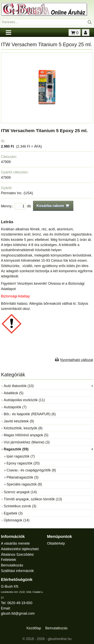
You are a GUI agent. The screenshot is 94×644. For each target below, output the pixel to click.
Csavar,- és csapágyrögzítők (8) (31, 470)
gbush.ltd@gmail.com (18, 613)
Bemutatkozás (12, 565)
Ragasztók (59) (16, 449)
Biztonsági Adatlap (15, 296)
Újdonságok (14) (17, 520)
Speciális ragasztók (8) (24, 484)
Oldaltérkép (56, 543)
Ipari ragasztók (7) (21, 456)
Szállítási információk (17, 571)
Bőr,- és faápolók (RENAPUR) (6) (30, 414)
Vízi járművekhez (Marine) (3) (27, 442)
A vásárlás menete (15, 543)
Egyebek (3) (13, 513)
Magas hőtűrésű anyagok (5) (26, 435)
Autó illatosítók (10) (19, 386)
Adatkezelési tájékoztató (20, 549)
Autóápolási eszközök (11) (24, 400)
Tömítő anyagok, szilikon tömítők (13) (33, 499)
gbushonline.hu (60, 639)
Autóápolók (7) (15, 407)
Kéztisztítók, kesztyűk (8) (23, 428)
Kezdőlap (34, 628)
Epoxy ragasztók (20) (23, 463)
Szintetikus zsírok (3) (20, 506)
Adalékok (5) (14, 393)
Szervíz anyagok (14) (20, 492)
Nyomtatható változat (77, 360)
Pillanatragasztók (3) (23, 477)
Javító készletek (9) (19, 421)
